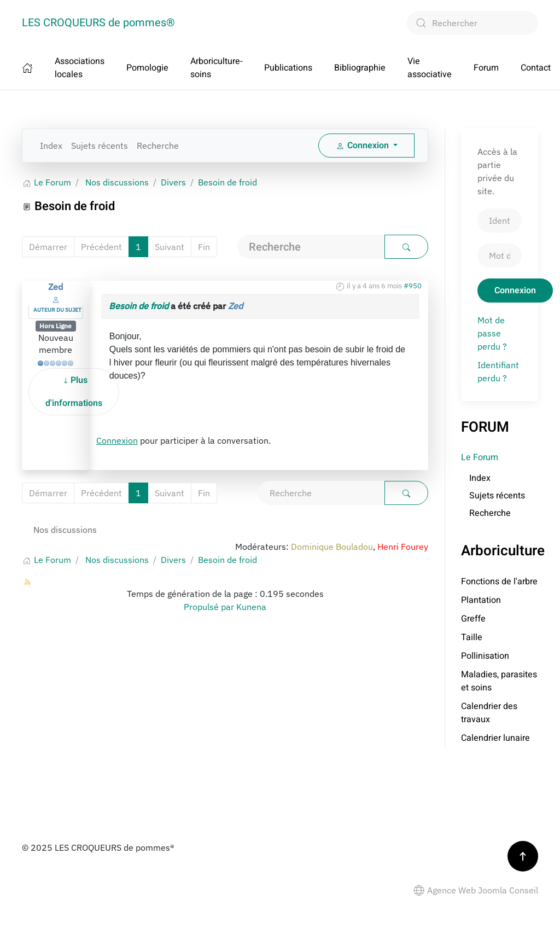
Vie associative (430, 68)
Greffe (473, 619)
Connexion (117, 440)
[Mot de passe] (500, 255)
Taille (472, 637)
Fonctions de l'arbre (499, 582)
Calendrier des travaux (489, 713)
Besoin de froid (139, 306)
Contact (536, 68)
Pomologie (147, 68)
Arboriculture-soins (216, 68)
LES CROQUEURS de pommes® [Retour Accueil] (98, 23)
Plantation (481, 600)
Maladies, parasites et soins (499, 681)
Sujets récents (100, 146)
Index (51, 146)
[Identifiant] (500, 220)
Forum (486, 68)
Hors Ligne (56, 326)
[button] (523, 856)
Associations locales (80, 68)
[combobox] (472, 23)
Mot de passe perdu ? (492, 333)
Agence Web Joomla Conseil (476, 890)
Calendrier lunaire (495, 738)
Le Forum (480, 457)
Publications (288, 68)
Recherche (158, 146)
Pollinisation (485, 656)
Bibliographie (360, 68)
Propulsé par (210, 607)
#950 (413, 286)
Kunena (251, 607)
